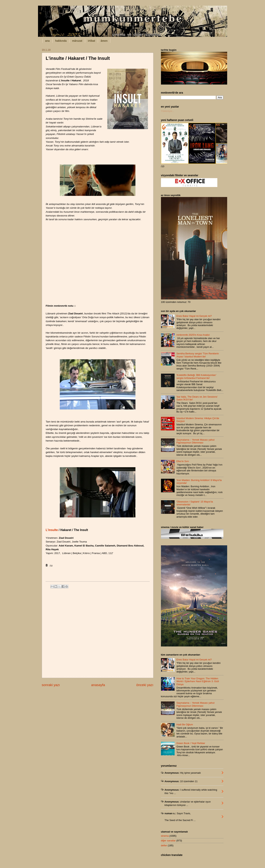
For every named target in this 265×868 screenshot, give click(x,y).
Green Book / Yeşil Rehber (191, 743)
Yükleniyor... (168, 111)
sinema (165, 836)
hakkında (61, 41)
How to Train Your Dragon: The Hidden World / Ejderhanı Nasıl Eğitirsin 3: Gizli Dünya (198, 681)
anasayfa (98, 685)
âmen (104, 41)
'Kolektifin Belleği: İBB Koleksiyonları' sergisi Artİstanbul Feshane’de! (196, 376)
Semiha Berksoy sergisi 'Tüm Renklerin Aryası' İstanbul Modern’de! (198, 355)
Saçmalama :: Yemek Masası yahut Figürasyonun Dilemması (195, 441)
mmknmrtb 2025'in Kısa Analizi (193, 335)
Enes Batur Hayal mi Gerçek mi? (194, 316)
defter (164, 845)
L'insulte (52, 530)
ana (47, 41)
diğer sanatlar (168, 841)
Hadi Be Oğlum (185, 724)
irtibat (91, 41)
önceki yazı (145, 685)
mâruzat (77, 41)
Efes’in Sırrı (183, 461)
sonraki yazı (51, 685)
